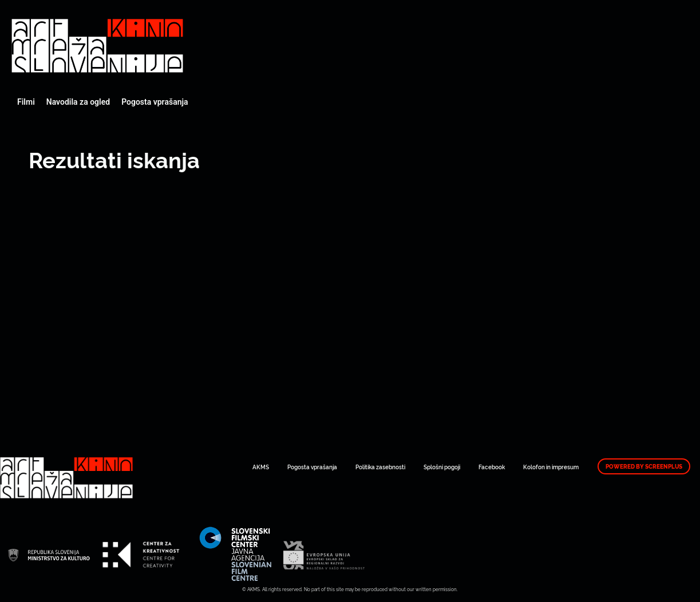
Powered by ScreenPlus (644, 466)
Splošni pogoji (442, 467)
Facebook (492, 467)
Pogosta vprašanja (155, 102)
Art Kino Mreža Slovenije (97, 46)
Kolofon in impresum (551, 467)
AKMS (261, 467)
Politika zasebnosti (380, 467)
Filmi (26, 102)
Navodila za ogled (78, 102)
